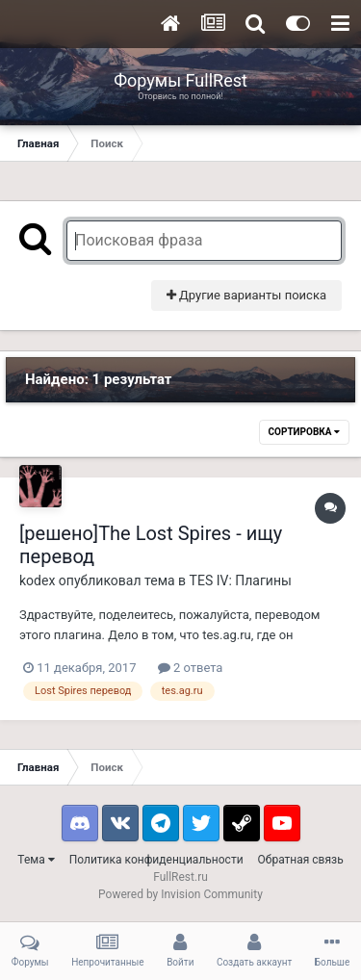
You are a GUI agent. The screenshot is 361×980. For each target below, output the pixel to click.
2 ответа (191, 668)
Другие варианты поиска (246, 295)
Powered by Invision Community (180, 894)
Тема (36, 860)
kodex (37, 580)
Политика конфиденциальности (156, 860)
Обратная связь (301, 860)
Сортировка (304, 432)
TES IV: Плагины (241, 580)
